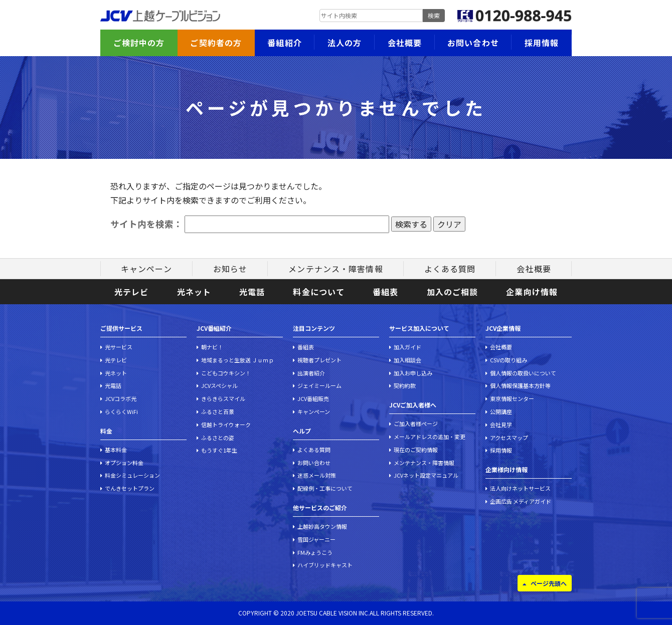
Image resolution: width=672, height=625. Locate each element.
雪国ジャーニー (316, 539)
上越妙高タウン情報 (322, 526)
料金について (319, 292)
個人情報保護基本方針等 (520, 385)
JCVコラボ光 (121, 398)
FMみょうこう (315, 552)
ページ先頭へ (549, 583)
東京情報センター (512, 398)
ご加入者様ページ (416, 424)
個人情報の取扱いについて (523, 373)
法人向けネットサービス (520, 488)
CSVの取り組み (509, 360)
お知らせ (230, 269)
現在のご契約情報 (416, 450)
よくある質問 (450, 269)
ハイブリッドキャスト (325, 565)
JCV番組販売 (313, 398)
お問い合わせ (473, 43)
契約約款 (405, 385)
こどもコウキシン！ (226, 373)
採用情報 (542, 43)
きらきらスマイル (223, 398)
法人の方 (345, 43)
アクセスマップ (509, 438)
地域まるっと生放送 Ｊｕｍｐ (237, 360)
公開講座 (501, 411)
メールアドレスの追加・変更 (430, 437)
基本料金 (116, 450)
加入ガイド (407, 347)
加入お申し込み (413, 373)
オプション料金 (124, 463)
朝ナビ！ (212, 347)
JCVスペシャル (219, 385)
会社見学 (501, 425)
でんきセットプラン (130, 488)
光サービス (119, 347)
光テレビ (131, 292)
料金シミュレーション (132, 475)
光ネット (194, 292)
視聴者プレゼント (319, 360)
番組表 (385, 292)
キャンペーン (146, 269)
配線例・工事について (325, 488)
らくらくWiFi (121, 411)
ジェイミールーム (319, 385)
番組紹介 (284, 43)
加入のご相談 (453, 292)
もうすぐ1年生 (219, 450)
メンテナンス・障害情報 (335, 269)
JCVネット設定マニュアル (426, 475)
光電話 (252, 292)
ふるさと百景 (218, 411)
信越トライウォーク (226, 425)
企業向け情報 (532, 292)
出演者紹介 (311, 373)
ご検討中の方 (139, 43)
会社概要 (405, 43)
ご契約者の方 (216, 43)
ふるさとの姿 (218, 438)
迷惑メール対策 (317, 475)
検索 (434, 15)
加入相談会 (407, 360)
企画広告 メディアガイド (521, 501)
